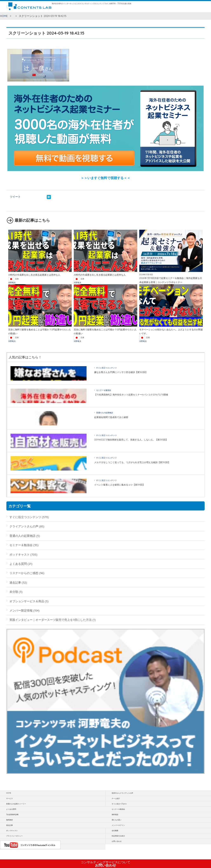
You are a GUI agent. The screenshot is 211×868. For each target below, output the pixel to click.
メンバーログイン (118, 825)
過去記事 (15, 582)
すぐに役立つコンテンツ (106, 368)
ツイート (15, 197)
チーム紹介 (116, 798)
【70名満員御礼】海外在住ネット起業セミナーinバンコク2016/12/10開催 (131, 395)
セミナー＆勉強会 (104, 390)
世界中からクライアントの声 (122, 793)
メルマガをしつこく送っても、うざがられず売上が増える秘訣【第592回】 (132, 462)
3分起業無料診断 (12, 814)
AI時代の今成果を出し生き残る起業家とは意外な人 (34, 275)
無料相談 (115, 814)
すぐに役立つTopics (119, 804)
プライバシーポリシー (14, 836)
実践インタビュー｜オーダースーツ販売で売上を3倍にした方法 (51, 620)
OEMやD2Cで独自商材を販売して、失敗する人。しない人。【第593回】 (131, 440)
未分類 (14, 592)
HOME (4, 16)
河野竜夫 (12, 283)
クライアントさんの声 (24, 526)
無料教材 (9, 820)
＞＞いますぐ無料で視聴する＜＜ (105, 178)
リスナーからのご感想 (24, 573)
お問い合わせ (105, 864)
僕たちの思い (117, 820)
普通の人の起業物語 (105, 413)
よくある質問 (18, 564)
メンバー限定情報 (21, 610)
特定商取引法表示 (118, 836)
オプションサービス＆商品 (27, 601)
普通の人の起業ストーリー (16, 804)
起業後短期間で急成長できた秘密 (111, 417)
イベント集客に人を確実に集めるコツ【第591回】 (120, 485)
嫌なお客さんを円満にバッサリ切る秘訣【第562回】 (121, 372)
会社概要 (115, 831)
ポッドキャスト (20, 554)
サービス (9, 798)
